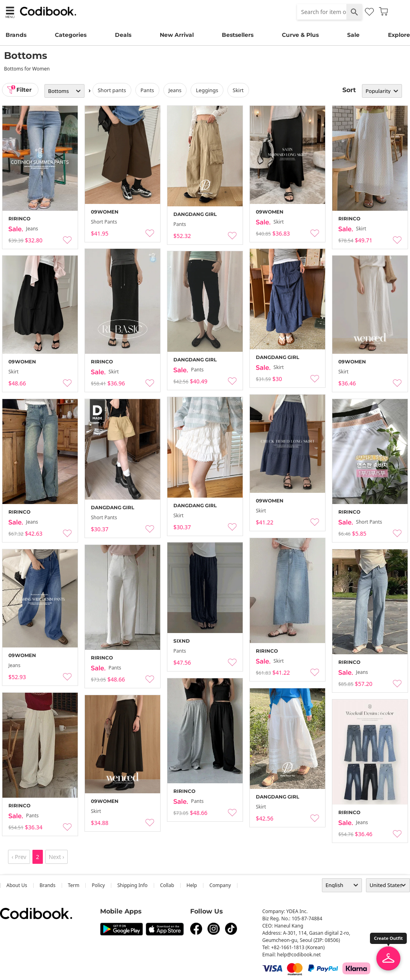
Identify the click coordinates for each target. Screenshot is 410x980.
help (192, 885)
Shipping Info (133, 885)
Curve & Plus (300, 35)
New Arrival (177, 35)
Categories (71, 35)
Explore (399, 35)
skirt (239, 90)
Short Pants (112, 90)
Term (74, 885)
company (220, 885)
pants (148, 90)
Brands (16, 35)
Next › (57, 857)
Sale (353, 35)
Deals (123, 35)
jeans (175, 90)
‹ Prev (19, 857)
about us (17, 885)
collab (167, 885)
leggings (207, 90)
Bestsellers (238, 35)
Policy (98, 885)
